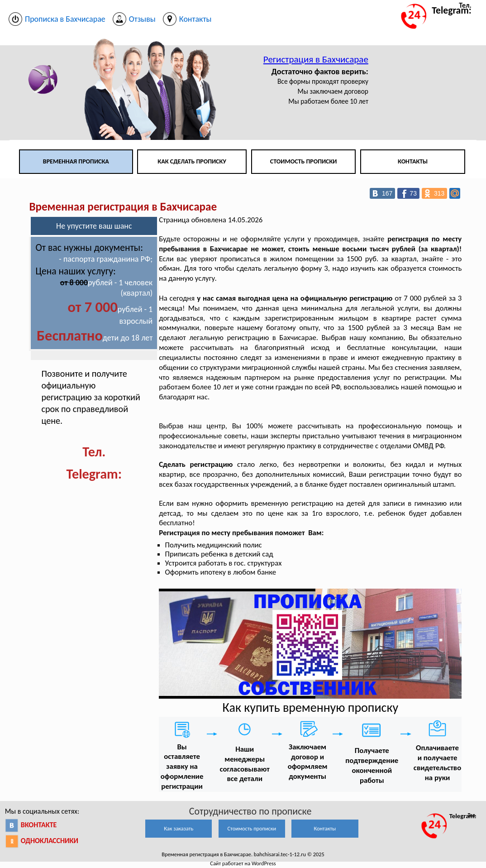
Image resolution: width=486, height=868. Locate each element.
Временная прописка (76, 161)
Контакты (413, 161)
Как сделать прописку (192, 161)
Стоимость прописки (304, 161)
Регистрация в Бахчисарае (316, 59)
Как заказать (179, 828)
